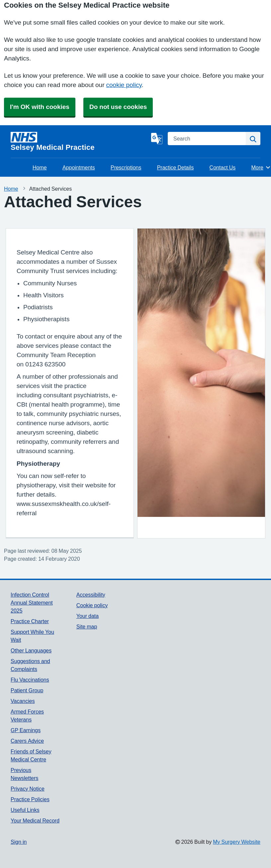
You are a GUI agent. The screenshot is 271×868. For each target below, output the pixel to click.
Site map (87, 627)
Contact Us (223, 167)
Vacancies (23, 701)
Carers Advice (27, 741)
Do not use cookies (118, 107)
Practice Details (176, 167)
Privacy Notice (28, 789)
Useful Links (25, 810)
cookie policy (124, 85)
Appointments (79, 167)
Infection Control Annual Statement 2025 (32, 603)
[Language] (157, 139)
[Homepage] (80, 142)
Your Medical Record (35, 820)
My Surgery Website (237, 842)
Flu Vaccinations (30, 680)
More (261, 167)
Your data (88, 616)
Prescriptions (126, 167)
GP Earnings (26, 730)
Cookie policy (92, 605)
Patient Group (27, 690)
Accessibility (91, 595)
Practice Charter (30, 621)
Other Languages (31, 650)
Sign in (19, 842)
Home (40, 167)
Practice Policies (30, 799)
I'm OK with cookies (40, 107)
